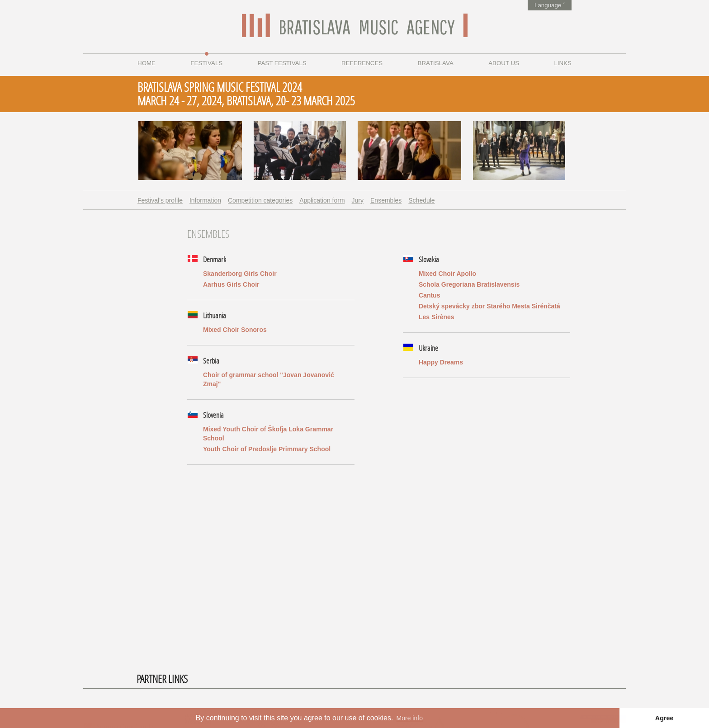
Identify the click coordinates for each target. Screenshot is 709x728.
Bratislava (436, 63)
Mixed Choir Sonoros (235, 330)
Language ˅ (550, 5)
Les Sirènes (437, 317)
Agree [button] (664, 718)
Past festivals (282, 63)
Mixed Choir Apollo (447, 274)
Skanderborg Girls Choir (240, 274)
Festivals (206, 63)
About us (504, 63)
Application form (322, 200)
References (362, 63)
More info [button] (410, 718)
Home (147, 63)
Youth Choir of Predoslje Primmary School (267, 449)
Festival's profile (160, 200)
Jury (358, 200)
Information (205, 200)
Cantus (429, 295)
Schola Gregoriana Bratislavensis (469, 284)
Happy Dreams (441, 362)
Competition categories (260, 200)
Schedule (421, 200)
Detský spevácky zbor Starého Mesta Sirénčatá (489, 306)
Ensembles (386, 200)
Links (563, 63)
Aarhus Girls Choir (231, 284)
